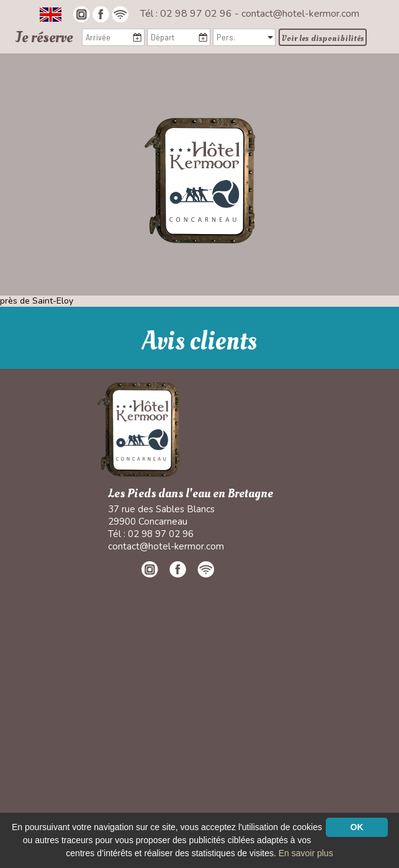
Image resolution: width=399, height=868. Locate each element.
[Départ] (178, 37)
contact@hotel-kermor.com (300, 14)
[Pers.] (244, 37)
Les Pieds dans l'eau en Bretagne (191, 494)
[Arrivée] (113, 37)
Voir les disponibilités (323, 38)
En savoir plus (306, 853)
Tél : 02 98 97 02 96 (187, 14)
